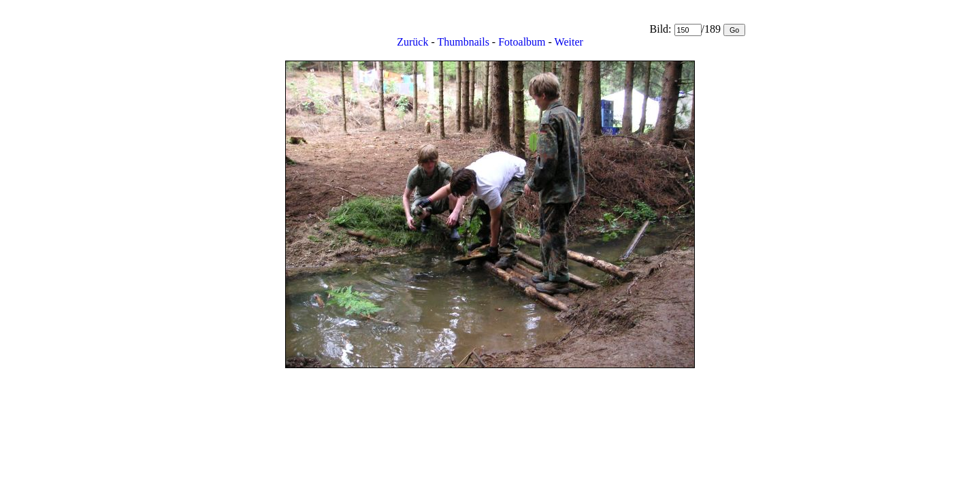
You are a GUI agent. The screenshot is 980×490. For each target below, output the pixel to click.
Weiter (569, 42)
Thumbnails (463, 42)
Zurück (412, 42)
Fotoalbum (522, 42)
